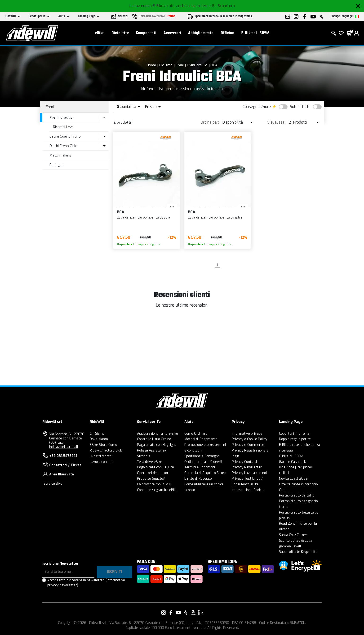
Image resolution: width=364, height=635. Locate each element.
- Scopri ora (225, 6)
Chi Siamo (97, 434)
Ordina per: (210, 122)
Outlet (284, 490)
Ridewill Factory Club (106, 450)
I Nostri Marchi (101, 456)
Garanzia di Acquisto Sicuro (205, 473)
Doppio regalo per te (295, 439)
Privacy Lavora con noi (249, 473)
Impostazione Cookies (249, 490)
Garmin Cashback (292, 462)
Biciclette (120, 33)
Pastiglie (56, 165)
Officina (227, 33)
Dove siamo (99, 439)
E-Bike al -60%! (255, 33)
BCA (214, 65)
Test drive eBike (150, 462)
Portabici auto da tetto (297, 495)
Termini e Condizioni (200, 467)
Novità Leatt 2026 (293, 479)
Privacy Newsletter (247, 467)
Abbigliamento (201, 33)
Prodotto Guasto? (151, 479)
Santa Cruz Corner (293, 535)
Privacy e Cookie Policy (249, 439)
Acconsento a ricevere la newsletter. (86, 583)
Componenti (146, 33)
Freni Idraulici (197, 65)
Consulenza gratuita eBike (157, 490)
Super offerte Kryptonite (298, 552)
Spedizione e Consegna (202, 456)
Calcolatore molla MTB (155, 484)
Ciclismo (166, 65)
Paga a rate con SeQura (155, 467)
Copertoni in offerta (294, 434)
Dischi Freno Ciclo (63, 146)
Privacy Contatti (244, 462)
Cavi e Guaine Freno (65, 136)
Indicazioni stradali (64, 447)
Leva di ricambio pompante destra (144, 217)
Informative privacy (247, 434)
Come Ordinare (196, 434)
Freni (180, 65)
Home (151, 65)
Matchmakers (60, 155)
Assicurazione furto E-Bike (158, 434)
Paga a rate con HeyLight (157, 445)
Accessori (172, 33)
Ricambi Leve (63, 127)
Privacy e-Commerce (248, 445)
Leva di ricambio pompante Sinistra (215, 217)
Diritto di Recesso (198, 479)
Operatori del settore (154, 473)
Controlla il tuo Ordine (154, 439)
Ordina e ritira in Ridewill (203, 462)
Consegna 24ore (257, 107)
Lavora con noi (101, 462)
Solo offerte (300, 107)
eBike (100, 33)
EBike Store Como (103, 445)
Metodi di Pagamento (201, 439)
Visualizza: (276, 122)
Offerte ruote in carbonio (298, 484)
